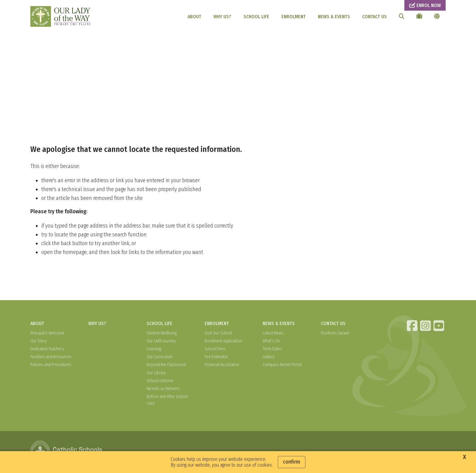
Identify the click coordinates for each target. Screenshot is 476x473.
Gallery (269, 357)
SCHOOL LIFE (256, 17)
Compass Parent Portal (282, 365)
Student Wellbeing (162, 333)
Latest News (273, 333)
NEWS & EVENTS (334, 17)
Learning (154, 349)
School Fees (215, 349)
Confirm (292, 462)
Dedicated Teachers (47, 349)
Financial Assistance (222, 365)
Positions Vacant (335, 333)
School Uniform (160, 381)
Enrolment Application (223, 341)
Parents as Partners (163, 389)
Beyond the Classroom (166, 365)
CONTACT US (374, 17)
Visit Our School (218, 333)
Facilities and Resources (51, 357)
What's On (271, 341)
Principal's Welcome (47, 333)
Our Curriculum (160, 357)
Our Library (156, 373)
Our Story (39, 341)
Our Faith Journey (161, 341)
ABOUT (194, 17)
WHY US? (222, 17)
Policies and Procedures (51, 365)
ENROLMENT (294, 17)
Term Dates (272, 349)
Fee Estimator (216, 357)
